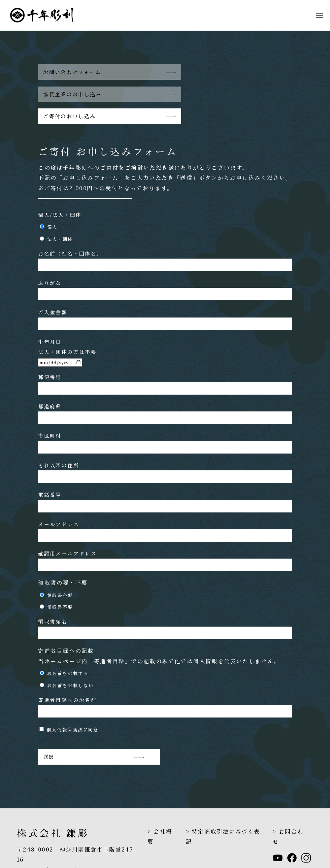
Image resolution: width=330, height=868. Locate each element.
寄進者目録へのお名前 (165, 685)
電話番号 (165, 480)
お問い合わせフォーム (72, 72)
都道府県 (165, 391)
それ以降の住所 (165, 450)
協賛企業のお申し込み (203, 72)
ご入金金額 (165, 297)
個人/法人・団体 (60, 193)
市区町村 (165, 421)
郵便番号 (165, 362)
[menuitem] (320, 15)
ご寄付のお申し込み (70, 94)
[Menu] (320, 15)
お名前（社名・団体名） (165, 239)
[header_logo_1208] (47, 15)
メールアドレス (165, 509)
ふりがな (165, 268)
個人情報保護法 (65, 708)
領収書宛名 (165, 607)
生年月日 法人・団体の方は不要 (67, 330)
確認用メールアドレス (165, 539)
